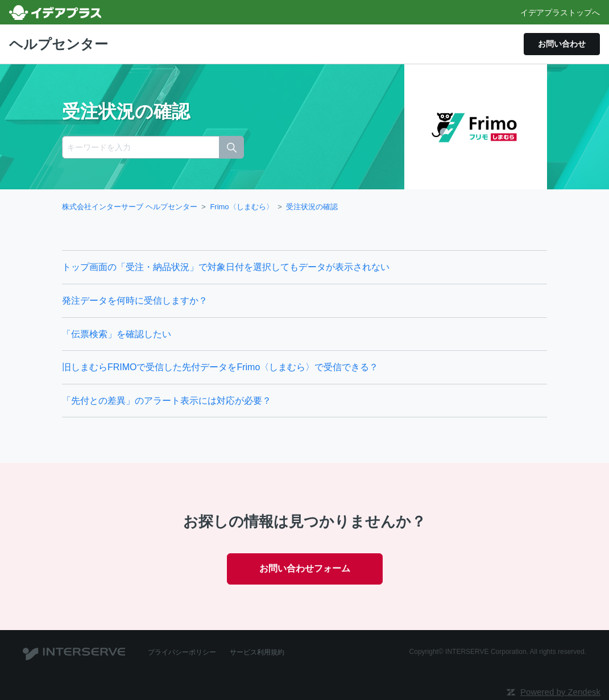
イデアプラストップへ (560, 13)
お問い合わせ (562, 44)
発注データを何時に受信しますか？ (135, 301)
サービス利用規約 (257, 652)
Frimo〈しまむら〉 (241, 207)
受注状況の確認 (312, 207)
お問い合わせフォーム (305, 568)
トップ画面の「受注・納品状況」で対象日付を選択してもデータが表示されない (226, 267)
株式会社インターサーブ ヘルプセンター (130, 207)
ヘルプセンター (59, 44)
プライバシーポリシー (182, 652)
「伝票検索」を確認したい (117, 334)
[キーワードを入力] (153, 147)
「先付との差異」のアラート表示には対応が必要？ (167, 401)
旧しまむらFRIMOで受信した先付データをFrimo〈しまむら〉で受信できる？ (220, 367)
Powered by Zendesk (560, 692)
